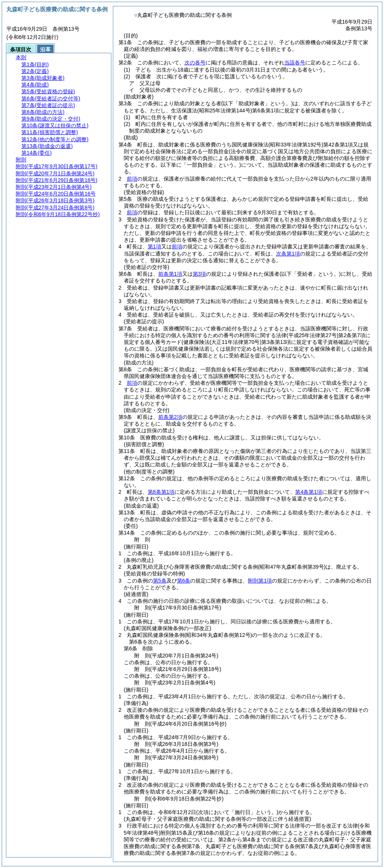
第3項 (199, 274)
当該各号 (295, 63)
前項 (132, 179)
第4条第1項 (309, 492)
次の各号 (195, 63)
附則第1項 (260, 581)
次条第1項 (288, 254)
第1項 (154, 247)
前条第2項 (170, 417)
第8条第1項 (161, 492)
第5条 (160, 581)
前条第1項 (170, 274)
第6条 (184, 581)
